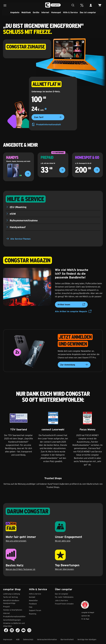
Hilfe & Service (70, 12)
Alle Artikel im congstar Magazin (73, 311)
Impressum (8, 639)
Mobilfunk (26, 12)
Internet (45, 12)
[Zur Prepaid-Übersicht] (62, 170)
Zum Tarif (48, 117)
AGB (18, 639)
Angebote (15, 12)
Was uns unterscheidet (16, 541)
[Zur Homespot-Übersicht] (97, 170)
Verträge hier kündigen (87, 639)
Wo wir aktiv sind (63, 541)
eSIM (13, 214)
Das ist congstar (88, 12)
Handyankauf (18, 227)
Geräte (36, 12)
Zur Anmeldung (74, 365)
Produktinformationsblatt (46, 125)
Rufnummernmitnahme (24, 220)
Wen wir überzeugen (64, 569)
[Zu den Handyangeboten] (28, 174)
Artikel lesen (71, 305)
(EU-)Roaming (18, 207)
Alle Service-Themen (20, 239)
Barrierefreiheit (67, 639)
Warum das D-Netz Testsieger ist (20, 569)
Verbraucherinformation (47, 639)
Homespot (56, 12)
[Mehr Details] (46, 109)
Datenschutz (28, 639)
